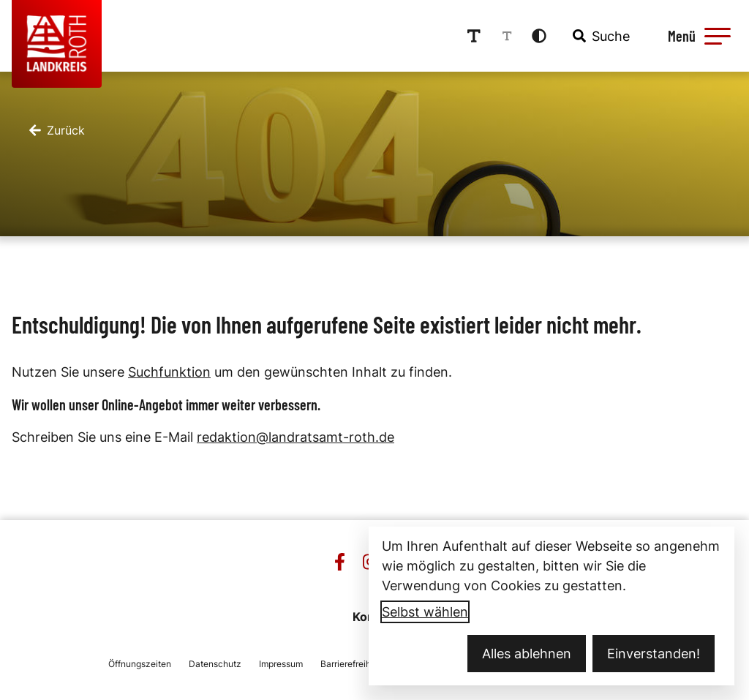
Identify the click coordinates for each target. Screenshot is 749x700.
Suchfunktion (169, 372)
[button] (718, 36)
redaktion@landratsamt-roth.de (296, 437)
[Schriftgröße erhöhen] (474, 36)
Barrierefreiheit (351, 664)
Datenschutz (215, 664)
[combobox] (600, 36)
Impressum (281, 664)
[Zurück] (57, 130)
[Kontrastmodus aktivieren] (539, 36)
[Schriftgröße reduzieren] (507, 36)
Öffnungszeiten (140, 664)
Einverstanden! (654, 654)
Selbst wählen (425, 612)
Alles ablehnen (527, 654)
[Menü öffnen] (697, 36)
